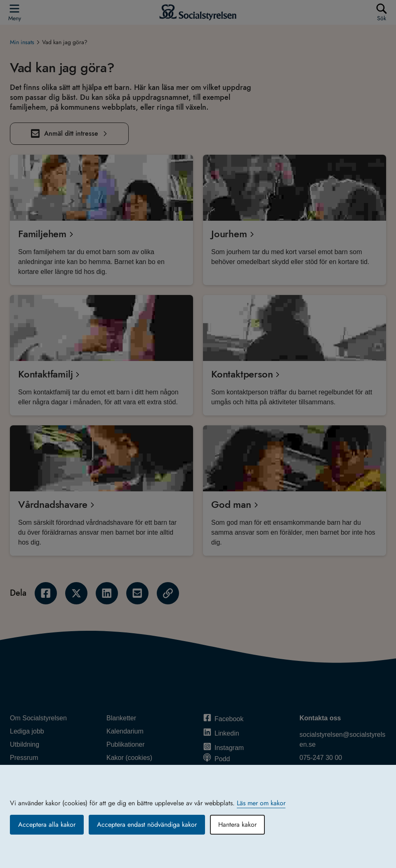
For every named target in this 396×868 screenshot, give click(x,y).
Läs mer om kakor (261, 803)
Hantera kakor (237, 824)
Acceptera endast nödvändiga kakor (147, 824)
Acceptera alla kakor (47, 824)
